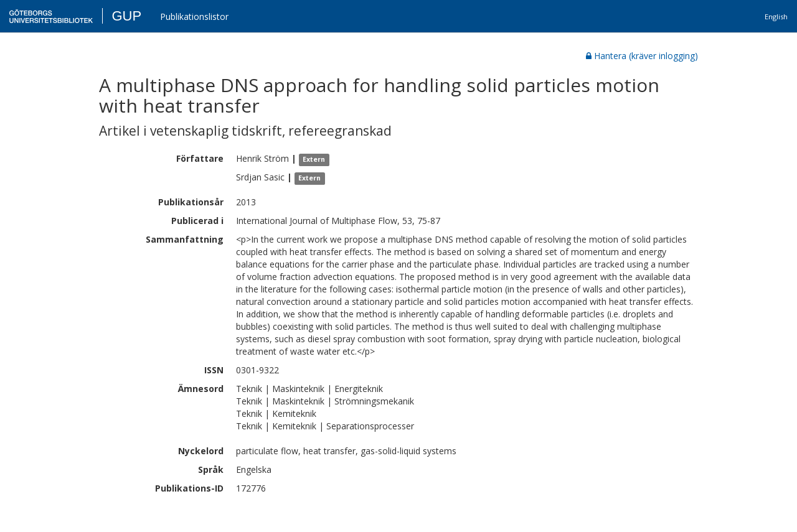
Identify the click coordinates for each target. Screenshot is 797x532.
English (776, 16)
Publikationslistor (194, 16)
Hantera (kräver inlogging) (642, 56)
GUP (126, 16)
